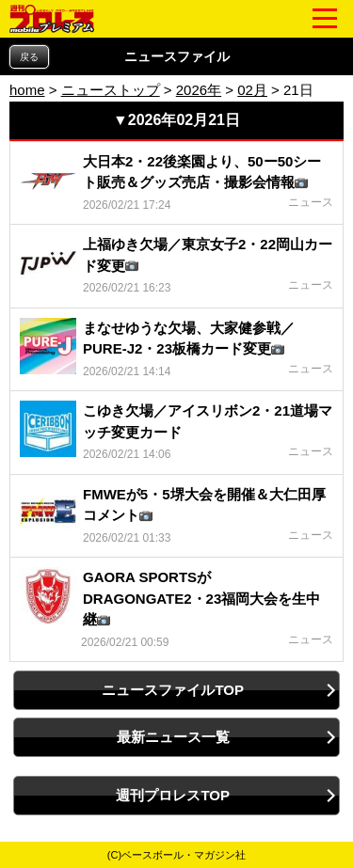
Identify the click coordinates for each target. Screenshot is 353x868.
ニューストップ (111, 90)
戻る (29, 57)
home (27, 90)
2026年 (199, 90)
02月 (252, 90)
